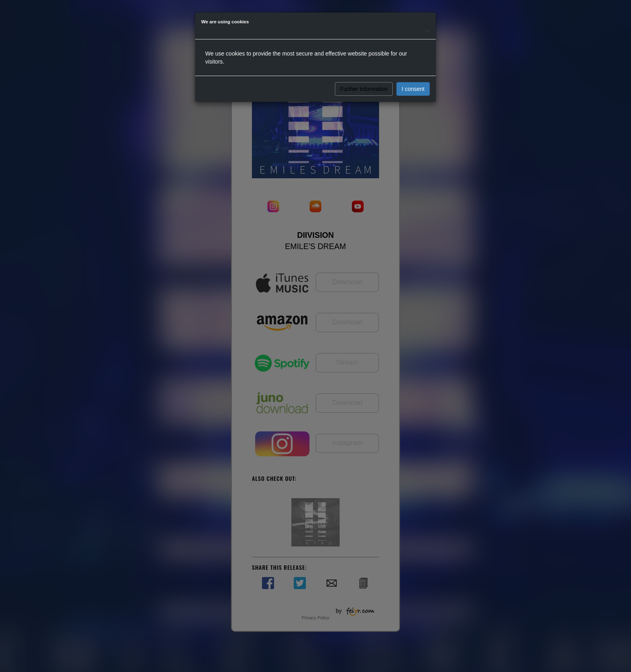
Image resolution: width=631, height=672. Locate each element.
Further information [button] (364, 89)
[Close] (427, 29)
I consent (413, 89)
